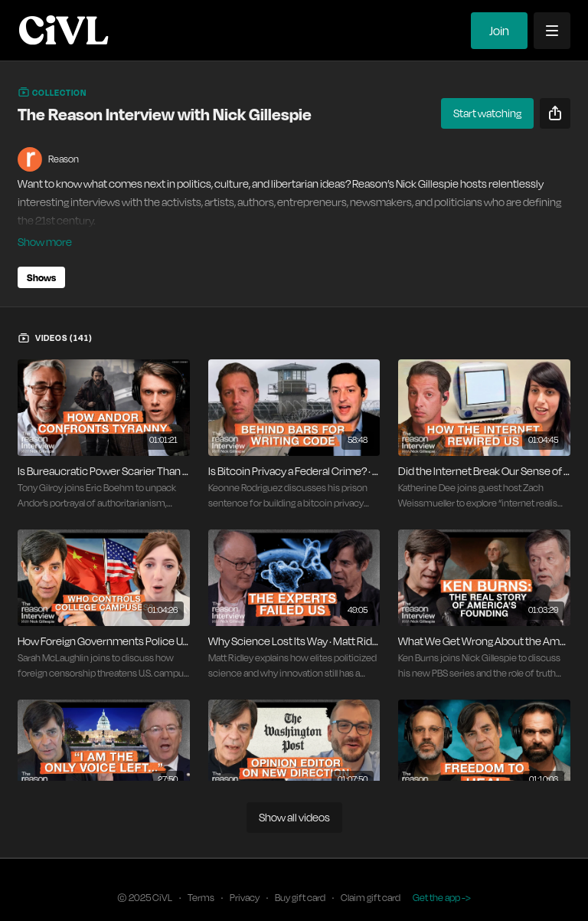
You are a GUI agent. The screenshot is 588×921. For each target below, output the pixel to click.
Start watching (487, 113)
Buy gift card (300, 876)
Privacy (245, 876)
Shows (41, 256)
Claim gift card (371, 876)
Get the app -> (442, 876)
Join (499, 31)
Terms (201, 876)
